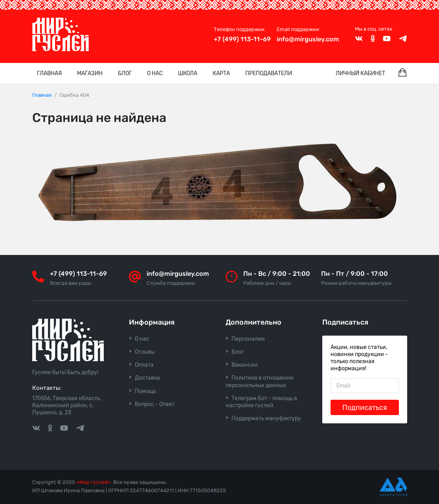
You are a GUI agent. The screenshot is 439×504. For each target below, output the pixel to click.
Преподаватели (269, 73)
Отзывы (145, 352)
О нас (155, 73)
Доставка (147, 378)
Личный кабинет (360, 73)
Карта (221, 73)
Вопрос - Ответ (155, 404)
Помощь (145, 391)
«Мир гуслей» (94, 482)
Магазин (90, 73)
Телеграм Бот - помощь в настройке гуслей (261, 402)
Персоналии (248, 339)
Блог (125, 73)
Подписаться (365, 408)
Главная (49, 73)
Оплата (144, 365)
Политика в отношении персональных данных (260, 381)
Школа (188, 73)
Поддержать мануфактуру (266, 418)
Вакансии (245, 365)
